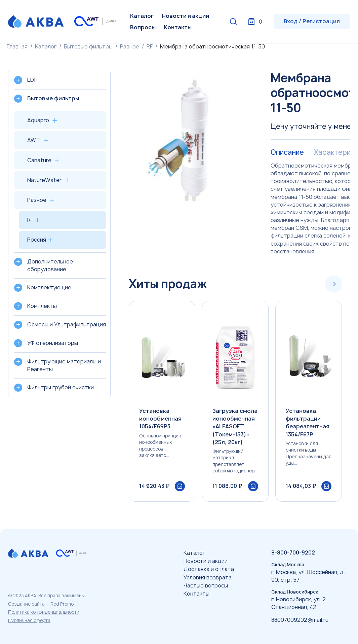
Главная (17, 46)
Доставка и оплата (209, 569)
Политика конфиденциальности (44, 612)
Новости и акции (185, 16)
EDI (31, 80)
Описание (287, 152)
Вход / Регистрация (312, 21)
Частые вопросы (206, 585)
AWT (34, 140)
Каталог (142, 16)
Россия (37, 240)
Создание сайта (26, 604)
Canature (39, 160)
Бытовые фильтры (88, 46)
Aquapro (38, 120)
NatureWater (44, 180)
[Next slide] (333, 284)
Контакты (178, 27)
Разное (130, 46)
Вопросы (143, 27)
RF (150, 46)
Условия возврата (208, 577)
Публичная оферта (29, 620)
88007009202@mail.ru (300, 620)
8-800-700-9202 (293, 552)
